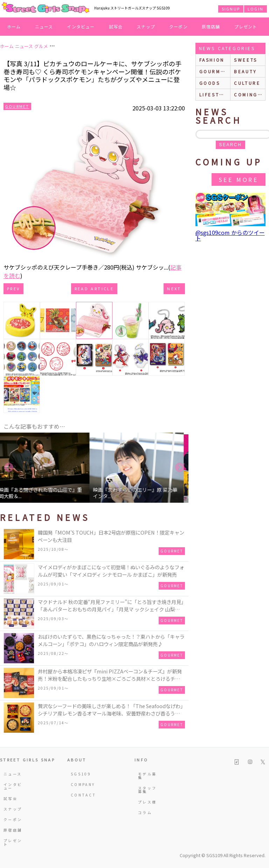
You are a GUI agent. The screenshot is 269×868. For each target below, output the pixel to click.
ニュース (44, 26)
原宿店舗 (211, 26)
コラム (145, 812)
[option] (47, 468)
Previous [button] (9, 468)
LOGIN (256, 9)
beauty (246, 71)
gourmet (214, 71)
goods (210, 83)
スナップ (146, 26)
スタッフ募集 (147, 790)
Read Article (94, 289)
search (230, 145)
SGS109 (81, 774)
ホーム (14, 26)
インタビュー (81, 26)
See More (239, 179)
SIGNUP (231, 9)
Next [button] (180, 468)
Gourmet (17, 106)
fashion (212, 60)
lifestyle (215, 94)
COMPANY (81, 784)
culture (247, 83)
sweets (246, 60)
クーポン (178, 26)
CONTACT (81, 795)
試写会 (116, 26)
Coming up (250, 94)
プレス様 (147, 802)
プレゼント (246, 26)
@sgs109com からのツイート (230, 235)
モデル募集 (147, 776)
